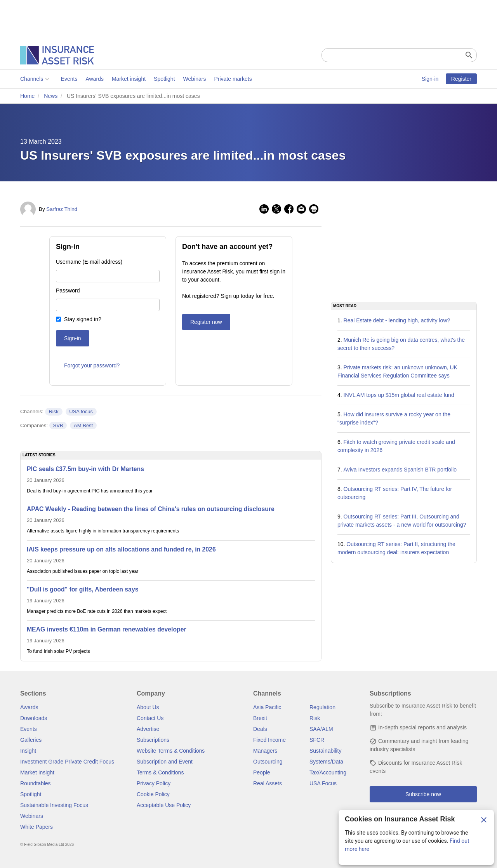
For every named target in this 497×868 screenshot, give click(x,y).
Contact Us (150, 718)
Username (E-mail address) (89, 262)
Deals (260, 729)
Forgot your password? (92, 365)
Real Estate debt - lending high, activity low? (397, 320)
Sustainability (326, 751)
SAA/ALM (321, 729)
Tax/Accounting (328, 772)
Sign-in (430, 79)
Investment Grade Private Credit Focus (67, 762)
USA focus (81, 411)
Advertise (148, 729)
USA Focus (323, 783)
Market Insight (37, 772)
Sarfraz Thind (62, 209)
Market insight (129, 79)
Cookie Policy (153, 794)
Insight (28, 751)
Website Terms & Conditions (171, 751)
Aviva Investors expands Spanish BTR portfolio (400, 470)
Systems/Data (326, 762)
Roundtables (36, 783)
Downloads (34, 718)
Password (68, 290)
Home (27, 96)
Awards (94, 79)
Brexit (260, 718)
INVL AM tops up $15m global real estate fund (399, 395)
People (262, 772)
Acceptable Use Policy (164, 805)
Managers (265, 751)
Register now (206, 322)
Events (69, 79)
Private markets (233, 79)
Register (461, 79)
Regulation (322, 707)
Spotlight (164, 79)
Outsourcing (268, 762)
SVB (58, 425)
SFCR (317, 740)
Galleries (31, 740)
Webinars (195, 79)
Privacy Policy (154, 783)
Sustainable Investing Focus (54, 805)
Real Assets (268, 783)
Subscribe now (423, 794)
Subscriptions (153, 740)
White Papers (36, 827)
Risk (53, 411)
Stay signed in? (83, 319)
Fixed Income (269, 740)
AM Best (83, 425)
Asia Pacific (267, 707)
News (51, 96)
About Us (148, 707)
